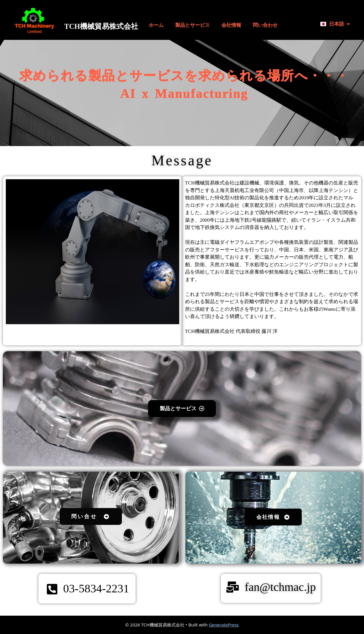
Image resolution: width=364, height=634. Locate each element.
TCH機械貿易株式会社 (101, 26)
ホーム (156, 25)
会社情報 (231, 25)
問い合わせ (265, 25)
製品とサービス (192, 25)
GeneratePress (224, 625)
